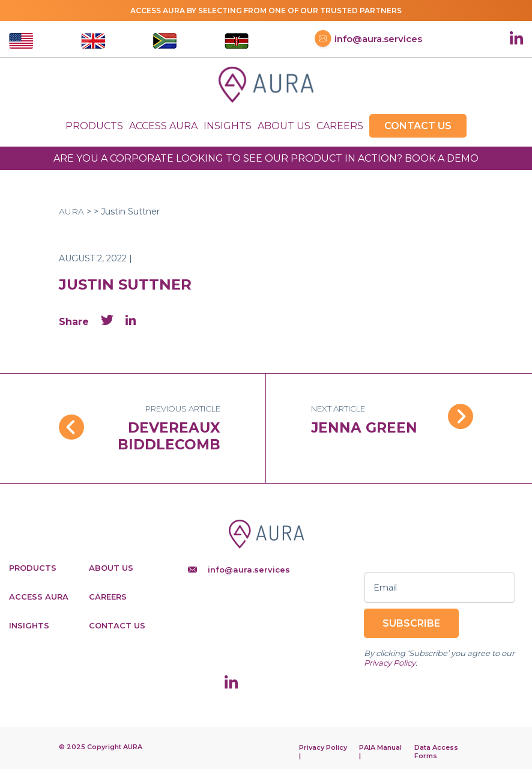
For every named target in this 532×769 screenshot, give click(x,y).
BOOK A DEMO (442, 158)
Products (94, 126)
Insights (228, 126)
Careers (340, 126)
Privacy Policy (390, 663)
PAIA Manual (380, 747)
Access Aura (163, 126)
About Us (284, 126)
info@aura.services (369, 41)
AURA (71, 211)
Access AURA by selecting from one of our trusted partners (266, 11)
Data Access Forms (436, 752)
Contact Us (418, 126)
